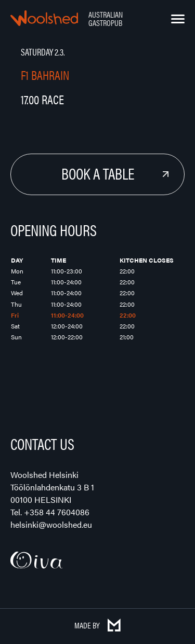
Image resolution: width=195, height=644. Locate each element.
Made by (97, 625)
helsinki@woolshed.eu (51, 524)
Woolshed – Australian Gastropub (44, 18)
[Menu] (178, 19)
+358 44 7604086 (57, 512)
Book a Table (98, 173)
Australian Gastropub (106, 18)
